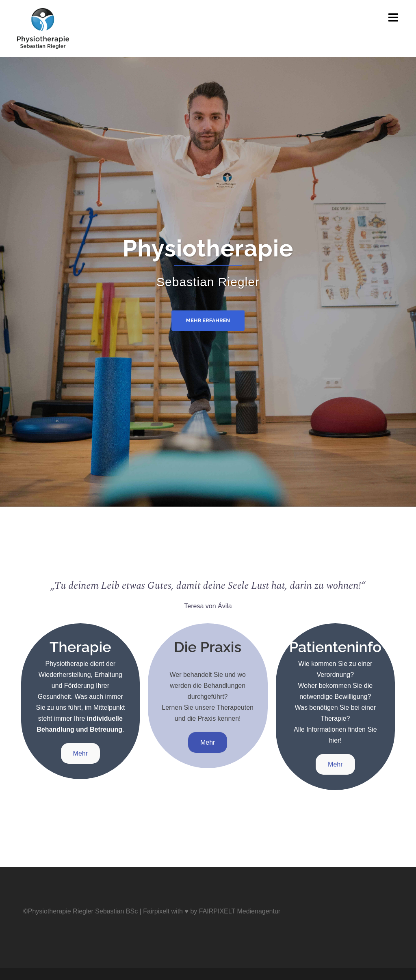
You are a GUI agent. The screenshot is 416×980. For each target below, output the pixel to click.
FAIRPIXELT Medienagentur (240, 911)
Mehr (80, 753)
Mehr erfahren (208, 320)
